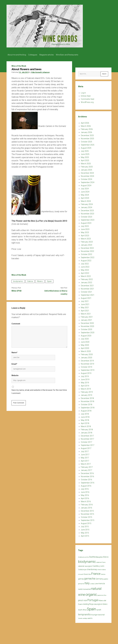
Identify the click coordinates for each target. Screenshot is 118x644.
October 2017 (86, 441)
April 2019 (85, 385)
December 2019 (87, 360)
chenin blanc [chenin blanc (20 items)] (102, 569)
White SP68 (16, 290)
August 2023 (86, 222)
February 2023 (87, 241)
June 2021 (85, 304)
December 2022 (87, 247)
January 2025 (86, 169)
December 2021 (87, 285)
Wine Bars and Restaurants (71, 55)
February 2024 (87, 203)
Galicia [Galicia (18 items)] (103, 574)
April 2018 (85, 423)
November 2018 (87, 401)
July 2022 (85, 263)
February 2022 (87, 279)
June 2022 (85, 266)
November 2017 (87, 438)
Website (15, 375)
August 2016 (86, 485)
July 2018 (85, 413)
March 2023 (86, 238)
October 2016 (86, 479)
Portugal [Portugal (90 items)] (93, 599)
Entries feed (86, 95)
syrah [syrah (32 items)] (99, 609)
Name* (15, 352)
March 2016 (86, 501)
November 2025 (87, 138)
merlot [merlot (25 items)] (80, 588)
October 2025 (86, 141)
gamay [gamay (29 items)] (81, 578)
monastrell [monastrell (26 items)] (87, 588)
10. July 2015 (24, 72)
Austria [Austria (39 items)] (92, 556)
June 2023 (85, 229)
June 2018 (85, 416)
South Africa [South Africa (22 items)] (82, 609)
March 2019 (86, 388)
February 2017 (87, 466)
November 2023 (87, 213)
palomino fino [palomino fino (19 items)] (102, 595)
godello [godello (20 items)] (106, 578)
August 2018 (86, 410)
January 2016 (86, 507)
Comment (16, 323)
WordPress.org (87, 101)
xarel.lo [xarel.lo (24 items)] (90, 617)
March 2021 (86, 313)
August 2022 (86, 260)
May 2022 (85, 269)
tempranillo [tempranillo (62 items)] (84, 614)
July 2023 (85, 225)
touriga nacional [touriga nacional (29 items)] (98, 614)
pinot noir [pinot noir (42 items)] (83, 600)
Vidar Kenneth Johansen (40, 72)
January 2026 (86, 132)
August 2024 (86, 185)
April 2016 (85, 498)
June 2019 (85, 379)
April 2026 (85, 122)
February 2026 (87, 128)
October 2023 (86, 216)
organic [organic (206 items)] (91, 594)
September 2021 (88, 294)
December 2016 (87, 473)
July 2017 (85, 451)
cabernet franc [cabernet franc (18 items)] (101, 562)
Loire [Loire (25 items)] (96, 583)
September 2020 (88, 332)
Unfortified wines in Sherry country (56, 292)
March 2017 (86, 463)
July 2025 (85, 150)
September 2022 (88, 257)
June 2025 (85, 153)
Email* (14, 363)
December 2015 (87, 510)
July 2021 (85, 300)
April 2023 (85, 235)
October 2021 (86, 291)
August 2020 (86, 335)
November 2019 (87, 363)
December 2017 (87, 435)
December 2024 (87, 172)
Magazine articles (49, 55)
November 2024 (87, 175)
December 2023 (87, 210)
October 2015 (86, 516)
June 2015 (85, 529)
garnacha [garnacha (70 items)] (90, 578)
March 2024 (86, 200)
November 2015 (87, 513)
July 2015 (85, 526)
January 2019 (86, 394)
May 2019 (85, 382)
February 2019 (87, 391)
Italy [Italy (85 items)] (87, 582)
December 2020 (87, 322)
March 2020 (86, 351)
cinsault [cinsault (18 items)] (81, 574)
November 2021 (87, 288)
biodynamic (18, 281)
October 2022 (86, 254)
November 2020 (87, 326)
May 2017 (85, 457)
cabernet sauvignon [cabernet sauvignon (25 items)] (85, 565)
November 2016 (87, 476)
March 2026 (86, 125)
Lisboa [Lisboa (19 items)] (92, 583)
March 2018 (86, 426)
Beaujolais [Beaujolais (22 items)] (99, 556)
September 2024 (88, 182)
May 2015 (85, 532)
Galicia (30, 281)
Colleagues (34, 55)
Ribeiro (40, 281)
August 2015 (86, 523)
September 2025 (88, 144)
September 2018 (88, 407)
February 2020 (87, 354)
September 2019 (88, 369)
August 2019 (86, 372)
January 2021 (86, 319)
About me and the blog (17, 55)
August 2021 (86, 297)
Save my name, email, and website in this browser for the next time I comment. (39, 391)
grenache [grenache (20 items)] (81, 583)
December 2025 (87, 135)
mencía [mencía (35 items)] (102, 583)
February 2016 (87, 504)
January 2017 (86, 469)
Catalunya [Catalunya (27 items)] (82, 569)
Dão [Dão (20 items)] (90, 574)
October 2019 (86, 366)
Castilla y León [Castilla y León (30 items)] (98, 565)
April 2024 (85, 197)
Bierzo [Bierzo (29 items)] (106, 556)
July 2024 (85, 188)
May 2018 (85, 419)
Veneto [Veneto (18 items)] (80, 618)
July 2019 (85, 376)
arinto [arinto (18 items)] (87, 556)
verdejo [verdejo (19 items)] (85, 618)
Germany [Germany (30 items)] (99, 578)
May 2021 (85, 307)
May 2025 (85, 157)
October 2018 (86, 404)
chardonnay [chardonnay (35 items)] (92, 569)
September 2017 (88, 444)
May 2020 (85, 344)
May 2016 (85, 494)
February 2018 (87, 429)
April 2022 (85, 272)
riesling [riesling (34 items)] (86, 603)
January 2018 (86, 432)
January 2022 (86, 282)
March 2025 (86, 163)
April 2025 (85, 160)
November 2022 (87, 250)
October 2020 (86, 329)
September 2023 (88, 219)
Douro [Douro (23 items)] (86, 573)
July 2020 (85, 338)
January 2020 (86, 357)
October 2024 (86, 178)
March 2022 (86, 275)
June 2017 (85, 454)
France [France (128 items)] (96, 573)
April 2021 (85, 310)
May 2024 (85, 194)
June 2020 (85, 341)
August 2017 (86, 448)
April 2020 (85, 347)
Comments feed (87, 98)
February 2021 (87, 316)
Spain (49, 281)
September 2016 (88, 482)
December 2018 (87, 397)
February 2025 (87, 166)
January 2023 (86, 244)
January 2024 (86, 207)
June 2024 (85, 191)
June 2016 (85, 491)
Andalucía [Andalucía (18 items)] (81, 556)
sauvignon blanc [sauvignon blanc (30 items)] (101, 603)
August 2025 (86, 147)
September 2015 (88, 520)
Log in (83, 92)
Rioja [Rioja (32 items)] (91, 603)
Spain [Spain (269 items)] (91, 608)
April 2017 (85, 460)
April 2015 (85, 535)
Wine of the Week (19, 65)
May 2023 (85, 232)
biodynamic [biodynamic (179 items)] (87, 561)
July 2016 (85, 488)
